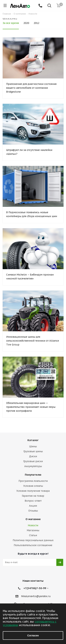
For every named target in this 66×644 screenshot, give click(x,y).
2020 (26, 23)
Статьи (33, 535)
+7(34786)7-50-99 (35, 588)
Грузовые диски (33, 461)
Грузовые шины (33, 451)
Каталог (33, 440)
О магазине (33, 519)
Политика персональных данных (33, 540)
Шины (33, 446)
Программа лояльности (33, 481)
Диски (33, 456)
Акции (33, 506)
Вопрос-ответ (33, 501)
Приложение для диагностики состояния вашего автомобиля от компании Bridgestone (31, 88)
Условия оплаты (33, 486)
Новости (33, 525)
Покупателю (33, 475)
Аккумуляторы (33, 466)
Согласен (33, 636)
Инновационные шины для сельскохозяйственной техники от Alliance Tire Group (33, 341)
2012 (36, 23)
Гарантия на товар (33, 496)
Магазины (33, 530)
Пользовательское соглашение (33, 545)
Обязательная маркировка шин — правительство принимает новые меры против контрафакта (31, 407)
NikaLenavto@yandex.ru (36, 596)
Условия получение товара (33, 491)
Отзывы (33, 511)
